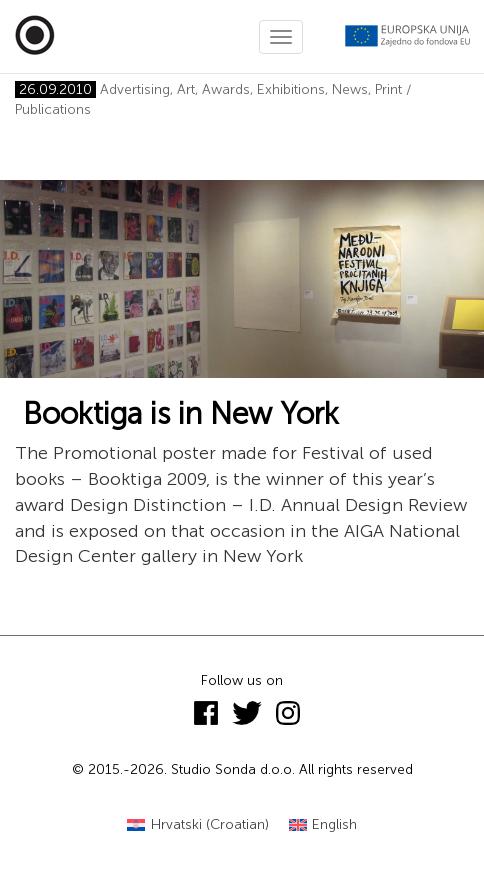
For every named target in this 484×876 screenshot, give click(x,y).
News (350, 89)
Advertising (135, 89)
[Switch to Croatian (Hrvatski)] (198, 825)
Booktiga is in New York (177, 414)
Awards (226, 89)
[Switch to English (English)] (323, 825)
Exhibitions (291, 89)
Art (186, 89)
